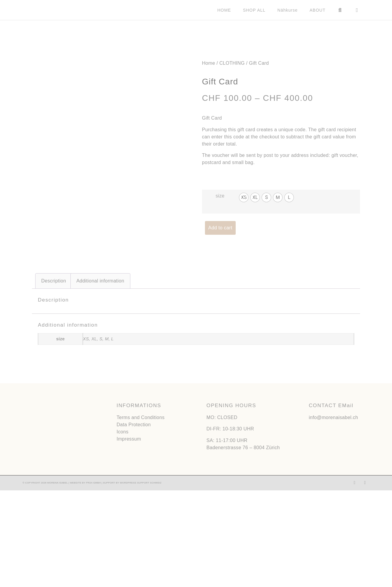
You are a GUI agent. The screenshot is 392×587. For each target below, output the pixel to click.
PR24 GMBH (94, 579)
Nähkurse (288, 10)
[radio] (244, 197)
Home (209, 63)
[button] (340, 10)
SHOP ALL (254, 10)
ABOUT (318, 10)
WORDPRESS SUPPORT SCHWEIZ (141, 579)
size (220, 196)
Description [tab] (54, 377)
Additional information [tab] (100, 377)
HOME (224, 10)
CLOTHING (232, 63)
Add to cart (220, 227)
